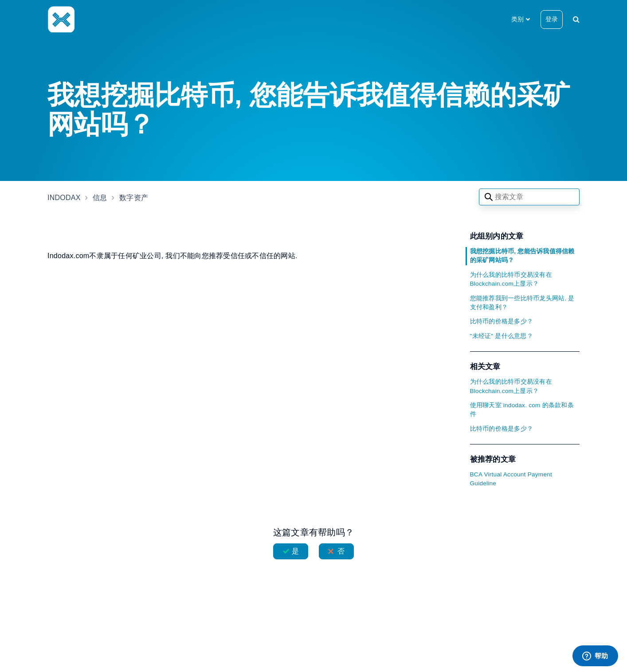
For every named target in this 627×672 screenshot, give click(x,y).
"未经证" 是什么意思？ (502, 336)
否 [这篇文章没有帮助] (341, 551)
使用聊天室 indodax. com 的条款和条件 (522, 410)
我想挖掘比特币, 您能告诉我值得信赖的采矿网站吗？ (522, 256)
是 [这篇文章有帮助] (295, 551)
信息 (100, 198)
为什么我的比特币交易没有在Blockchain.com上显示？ (511, 279)
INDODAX (64, 198)
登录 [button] (552, 19)
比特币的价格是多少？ (502, 321)
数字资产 (134, 198)
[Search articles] (529, 197)
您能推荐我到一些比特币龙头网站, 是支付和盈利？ (522, 303)
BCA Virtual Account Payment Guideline (511, 479)
